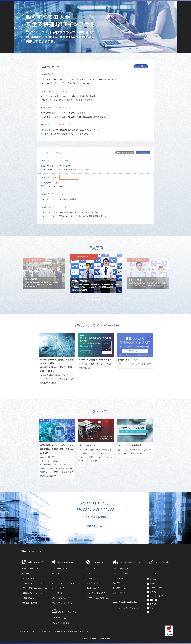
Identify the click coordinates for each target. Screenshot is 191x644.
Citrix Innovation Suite (129, 602)
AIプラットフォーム (60, 573)
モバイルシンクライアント (32, 583)
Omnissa (26, 573)
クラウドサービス (59, 618)
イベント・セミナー (157, 596)
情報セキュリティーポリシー (46, 631)
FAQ (151, 612)
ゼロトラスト (92, 569)
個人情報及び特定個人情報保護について (67, 631)
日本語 (89, 631)
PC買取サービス (120, 588)
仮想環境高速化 (28, 598)
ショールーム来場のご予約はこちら (127, 608)
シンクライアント (29, 578)
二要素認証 (91, 578)
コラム (152, 569)
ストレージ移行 (119, 593)
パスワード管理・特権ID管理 (98, 598)
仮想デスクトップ (35, 562)
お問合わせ (154, 604)
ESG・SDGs (155, 600)
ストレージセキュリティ (62, 598)
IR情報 (152, 584)
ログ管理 (90, 573)
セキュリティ (98, 562)
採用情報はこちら (95, 526)
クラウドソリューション (68, 612)
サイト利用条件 (31, 631)
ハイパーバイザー (59, 588)
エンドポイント (93, 583)
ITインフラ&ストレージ (68, 562)
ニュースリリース (157, 588)
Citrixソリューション (30, 569)
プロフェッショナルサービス (131, 562)
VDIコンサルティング (121, 569)
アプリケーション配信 (61, 623)
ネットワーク (57, 593)
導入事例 (153, 592)
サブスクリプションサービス (63, 603)
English (82, 631)
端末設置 (117, 583)
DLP (88, 603)
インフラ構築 (118, 578)
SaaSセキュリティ (94, 588)
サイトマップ (155, 608)
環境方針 (23, 631)
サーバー (56, 578)
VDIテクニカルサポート (122, 573)
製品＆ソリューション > (31, 551)
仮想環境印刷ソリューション (33, 593)
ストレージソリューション (62, 569)
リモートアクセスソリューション (35, 588)
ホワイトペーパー (156, 573)
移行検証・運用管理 (30, 603)
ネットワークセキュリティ (97, 593)
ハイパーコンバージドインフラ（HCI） (67, 583)
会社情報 (153, 580)
